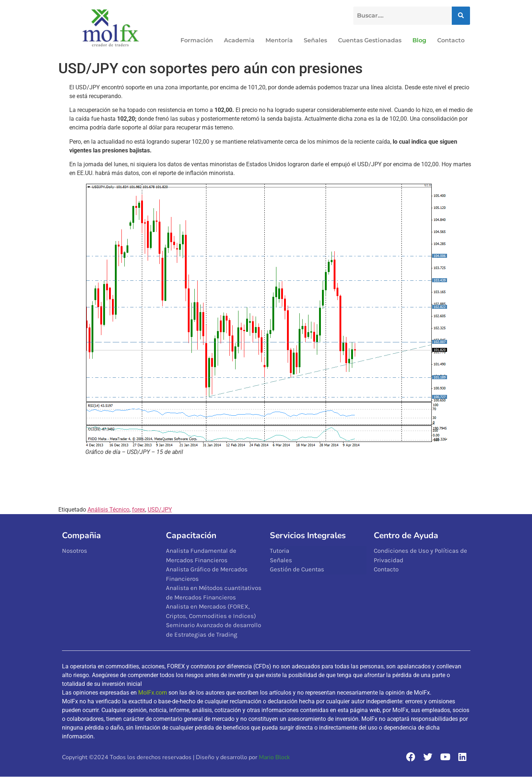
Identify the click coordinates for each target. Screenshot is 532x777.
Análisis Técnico (108, 510)
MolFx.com (153, 693)
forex (139, 510)
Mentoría (279, 40)
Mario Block (274, 757)
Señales (315, 40)
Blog (419, 40)
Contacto (451, 40)
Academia (239, 40)
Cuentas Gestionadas (370, 40)
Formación (197, 40)
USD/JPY (160, 510)
